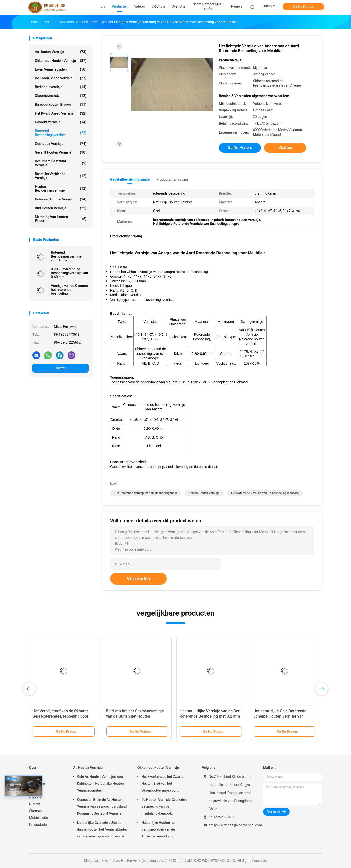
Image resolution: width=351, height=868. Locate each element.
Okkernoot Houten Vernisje (61, 61)
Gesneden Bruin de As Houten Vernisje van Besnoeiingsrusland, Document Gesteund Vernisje (102, 806)
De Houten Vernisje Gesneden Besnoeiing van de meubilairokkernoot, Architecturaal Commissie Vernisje (164, 807)
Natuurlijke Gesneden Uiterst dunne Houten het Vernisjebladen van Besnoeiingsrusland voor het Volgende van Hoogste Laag (102, 830)
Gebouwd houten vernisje (61, 199)
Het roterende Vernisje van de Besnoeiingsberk (146, 493)
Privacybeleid (39, 825)
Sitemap (35, 811)
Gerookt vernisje (61, 122)
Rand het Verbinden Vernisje (61, 176)
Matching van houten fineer (61, 219)
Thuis (33, 777)
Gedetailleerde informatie (130, 179)
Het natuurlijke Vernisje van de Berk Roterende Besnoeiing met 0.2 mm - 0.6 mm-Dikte (211, 716)
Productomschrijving (172, 179)
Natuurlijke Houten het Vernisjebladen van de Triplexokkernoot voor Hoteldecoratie (159, 830)
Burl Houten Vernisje (61, 208)
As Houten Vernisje (61, 52)
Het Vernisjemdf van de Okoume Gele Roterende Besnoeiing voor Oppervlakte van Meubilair (61, 716)
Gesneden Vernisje (61, 144)
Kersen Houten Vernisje (204, 493)
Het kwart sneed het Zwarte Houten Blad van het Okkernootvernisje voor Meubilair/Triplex (162, 784)
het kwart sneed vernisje (61, 113)
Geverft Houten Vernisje (61, 152)
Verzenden (138, 579)
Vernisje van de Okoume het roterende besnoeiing (69, 290)
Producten (37, 784)
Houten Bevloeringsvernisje (61, 188)
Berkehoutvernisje (61, 87)
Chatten (61, 368)
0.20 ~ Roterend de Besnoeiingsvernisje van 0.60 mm (69, 273)
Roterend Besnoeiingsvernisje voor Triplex (66, 256)
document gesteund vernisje (61, 163)
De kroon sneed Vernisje (61, 78)
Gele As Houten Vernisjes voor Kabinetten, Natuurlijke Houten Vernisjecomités (100, 784)
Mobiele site (39, 818)
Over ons (36, 797)
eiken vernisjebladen (61, 69)
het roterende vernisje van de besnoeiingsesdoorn (265, 493)
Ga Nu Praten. (303, 7)
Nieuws (35, 804)
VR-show (36, 790)
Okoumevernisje (61, 96)
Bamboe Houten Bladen (61, 105)
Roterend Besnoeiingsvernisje (61, 133)
